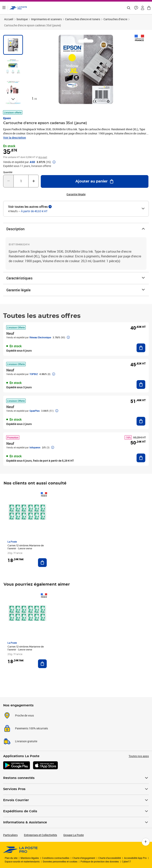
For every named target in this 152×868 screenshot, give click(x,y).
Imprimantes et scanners (46, 19)
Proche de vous (24, 715)
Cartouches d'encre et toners (83, 19)
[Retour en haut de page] (146, 842)
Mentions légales (30, 858)
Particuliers (10, 835)
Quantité (8, 172)
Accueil (9, 19)
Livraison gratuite (26, 741)
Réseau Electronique (40, 337)
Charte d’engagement (84, 858)
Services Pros (76, 789)
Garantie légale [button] (76, 194)
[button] (136, 8)
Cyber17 (126, 861)
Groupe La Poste (74, 835)
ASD (32, 162)
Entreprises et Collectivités (40, 835)
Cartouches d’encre (115, 19)
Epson (7, 118)
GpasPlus (35, 411)
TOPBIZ (34, 374)
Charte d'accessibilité (110, 858)
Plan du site (11, 858)
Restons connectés (76, 778)
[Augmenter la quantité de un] (34, 181)
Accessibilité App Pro (135, 858)
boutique (22, 19)
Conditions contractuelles (56, 858)
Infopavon (35, 447)
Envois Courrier (76, 800)
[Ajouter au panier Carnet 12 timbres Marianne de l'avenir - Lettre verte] (42, 563)
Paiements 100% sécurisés (31, 728)
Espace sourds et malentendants (22, 861)
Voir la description (15, 138)
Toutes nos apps (139, 756)
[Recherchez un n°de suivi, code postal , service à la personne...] (129, 8)
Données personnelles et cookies (60, 861)
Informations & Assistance (76, 822)
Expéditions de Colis (76, 811)
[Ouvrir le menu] (4, 8)
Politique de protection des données (100, 861)
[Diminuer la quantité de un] (8, 181)
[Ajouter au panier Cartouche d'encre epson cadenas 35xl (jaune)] (95, 181)
